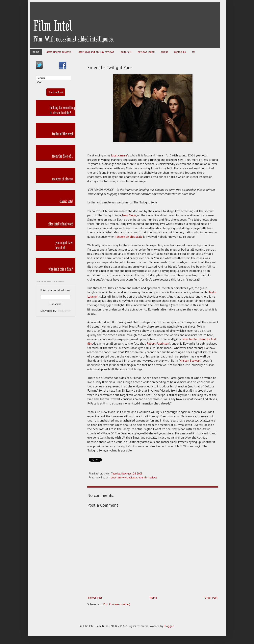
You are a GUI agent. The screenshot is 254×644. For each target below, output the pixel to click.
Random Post (56, 92)
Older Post (211, 598)
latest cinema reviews (59, 52)
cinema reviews (119, 477)
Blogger (169, 626)
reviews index (146, 52)
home (36, 52)
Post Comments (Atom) (117, 604)
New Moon (129, 215)
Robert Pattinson (158, 343)
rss (194, 52)
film (141, 477)
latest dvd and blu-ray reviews (96, 52)
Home (153, 598)
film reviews (150, 477)
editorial (133, 477)
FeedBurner (64, 311)
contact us (180, 52)
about (164, 52)
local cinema (119, 155)
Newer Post (95, 598)
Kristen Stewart (190, 360)
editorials (126, 52)
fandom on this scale (129, 237)
